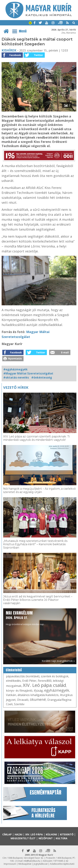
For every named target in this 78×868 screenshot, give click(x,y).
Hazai (18, 834)
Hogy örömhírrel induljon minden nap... (26, 618)
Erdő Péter (29, 681)
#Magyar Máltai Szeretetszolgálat (28, 373)
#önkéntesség (42, 377)
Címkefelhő (14, 670)
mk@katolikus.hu (32, 861)
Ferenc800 (45, 681)
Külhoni (51, 834)
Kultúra (62, 838)
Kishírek (9, 50)
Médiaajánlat (25, 864)
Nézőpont (46, 838)
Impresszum (10, 864)
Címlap (7, 834)
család (60, 685)
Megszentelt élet (23, 838)
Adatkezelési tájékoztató (62, 864)
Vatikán (11, 695)
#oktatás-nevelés (16, 377)
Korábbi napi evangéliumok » (58, 661)
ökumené (38, 699)
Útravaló (23, 700)
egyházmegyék (57, 690)
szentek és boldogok (55, 676)
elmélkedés (13, 681)
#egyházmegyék (15, 369)
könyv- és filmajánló (19, 691)
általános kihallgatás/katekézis (38, 695)
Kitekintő (67, 834)
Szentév (19, 704)
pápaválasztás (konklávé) (23, 676)
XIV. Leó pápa (37, 685)
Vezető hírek (16, 387)
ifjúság (38, 691)
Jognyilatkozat (41, 864)
